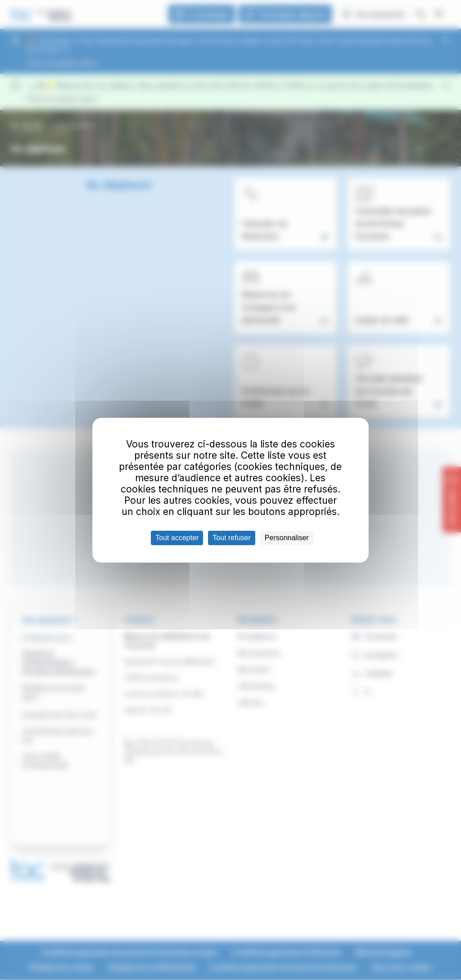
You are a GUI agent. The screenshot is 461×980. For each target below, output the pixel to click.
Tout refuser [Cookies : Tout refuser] (231, 538)
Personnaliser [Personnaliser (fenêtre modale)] (287, 538)
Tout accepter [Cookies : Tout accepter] (177, 538)
